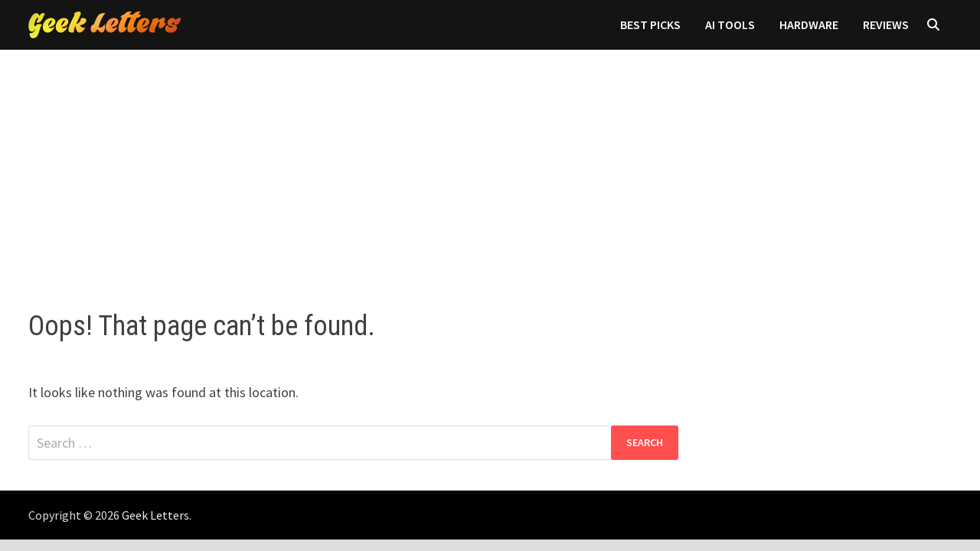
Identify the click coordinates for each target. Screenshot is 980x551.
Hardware (809, 24)
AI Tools (730, 24)
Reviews (886, 24)
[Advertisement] (490, 165)
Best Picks (650, 24)
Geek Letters (155, 515)
